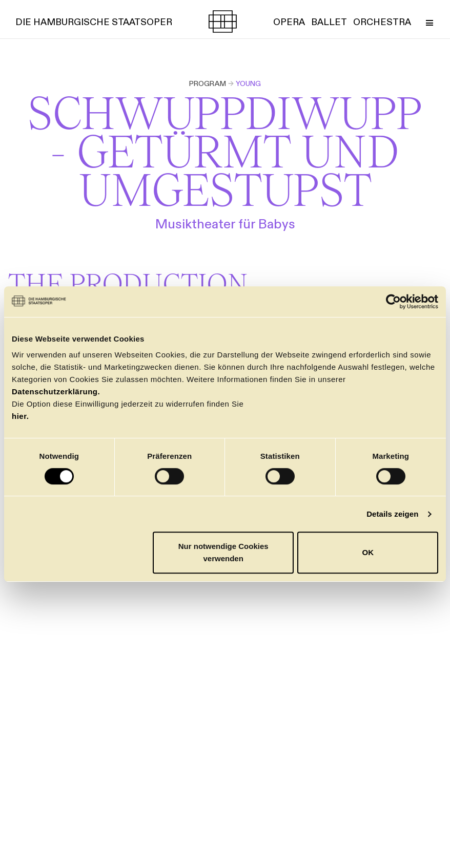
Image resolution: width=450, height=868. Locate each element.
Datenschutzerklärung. (56, 391)
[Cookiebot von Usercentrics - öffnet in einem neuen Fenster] (393, 302)
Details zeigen (392, 514)
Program (208, 83)
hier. (20, 416)
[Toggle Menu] (429, 22)
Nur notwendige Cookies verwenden (223, 552)
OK (368, 552)
